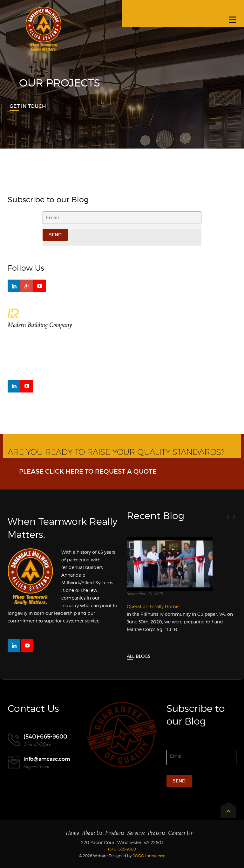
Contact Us (180, 833)
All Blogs (139, 656)
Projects (156, 833)
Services (136, 833)
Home (72, 833)
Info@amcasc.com (47, 759)
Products (115, 833)
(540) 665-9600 (122, 849)
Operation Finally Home (153, 606)
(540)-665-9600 (45, 737)
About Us (92, 833)
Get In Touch (28, 106)
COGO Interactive (149, 856)
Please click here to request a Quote (88, 471)
